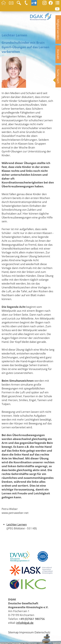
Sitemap (13, 632)
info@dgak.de (25, 623)
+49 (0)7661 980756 (32, 619)
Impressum (27, 632)
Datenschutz (42, 632)
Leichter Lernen (17, 524)
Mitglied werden (58, 29)
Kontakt (58, 54)
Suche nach (58, 76)
